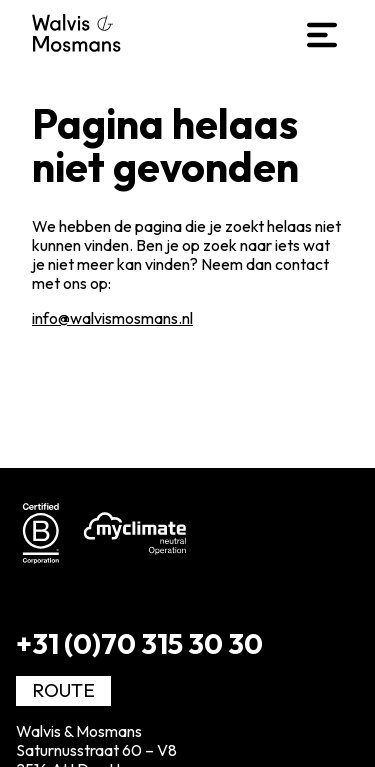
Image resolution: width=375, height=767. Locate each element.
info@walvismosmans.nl (112, 318)
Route (63, 690)
